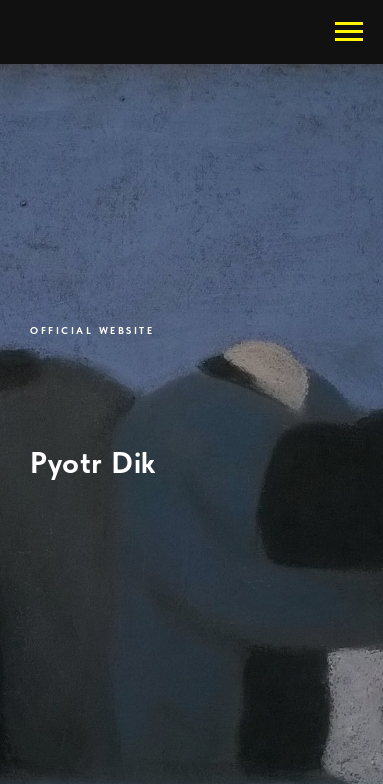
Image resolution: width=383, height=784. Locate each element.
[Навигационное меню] (349, 32)
